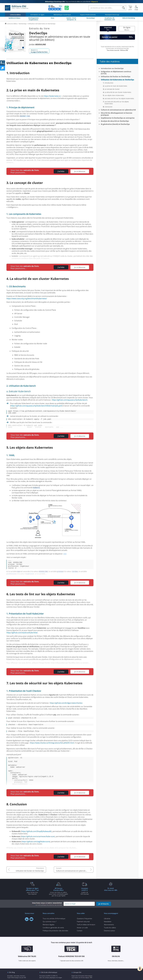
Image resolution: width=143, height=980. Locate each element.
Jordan (37, 44)
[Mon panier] (130, 8)
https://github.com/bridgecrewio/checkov (66, 707)
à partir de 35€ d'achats (85, 903)
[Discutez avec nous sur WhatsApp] (67, 8)
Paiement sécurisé (83, 933)
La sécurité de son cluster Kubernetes (118, 92)
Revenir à (39, 51)
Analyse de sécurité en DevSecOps (115, 121)
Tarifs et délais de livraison (86, 936)
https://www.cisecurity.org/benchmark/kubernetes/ (27, 299)
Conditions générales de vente (53, 939)
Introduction (109, 83)
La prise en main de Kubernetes (116, 86)
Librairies (107, 930)
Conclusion (109, 107)
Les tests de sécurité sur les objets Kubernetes (117, 103)
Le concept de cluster (112, 89)
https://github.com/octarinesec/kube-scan (38, 848)
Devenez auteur (110, 942)
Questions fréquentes (84, 930)
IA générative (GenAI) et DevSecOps (115, 124)
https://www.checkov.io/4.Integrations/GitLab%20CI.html (52, 748)
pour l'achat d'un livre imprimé (32, 903)
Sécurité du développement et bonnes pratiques (116, 114)
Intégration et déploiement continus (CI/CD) (116, 73)
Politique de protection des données (55, 942)
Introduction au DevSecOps (112, 68)
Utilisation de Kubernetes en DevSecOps (117, 80)
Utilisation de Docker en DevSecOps (30, 883)
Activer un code (82, 939)
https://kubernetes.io (52, 96)
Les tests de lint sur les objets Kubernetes (119, 98)
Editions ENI (17, 8)
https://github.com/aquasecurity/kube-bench (70, 400)
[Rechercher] (123, 8)
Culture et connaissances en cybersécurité (73, 883)
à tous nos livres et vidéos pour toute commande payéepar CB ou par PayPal (59, 904)
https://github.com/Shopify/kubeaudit (36, 843)
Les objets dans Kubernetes (114, 95)
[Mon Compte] (136, 8)
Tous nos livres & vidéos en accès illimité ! (71, 2)
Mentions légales (49, 936)
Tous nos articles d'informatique (54, 930)
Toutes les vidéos (110, 939)
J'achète (61, 171)
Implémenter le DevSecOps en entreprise (118, 118)
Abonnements (109, 936)
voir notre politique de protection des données (49, 917)
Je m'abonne (80, 171)
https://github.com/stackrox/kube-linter (22, 637)
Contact (80, 942)
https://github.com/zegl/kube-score (36, 853)
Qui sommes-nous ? (50, 933)
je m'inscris (104, 915)
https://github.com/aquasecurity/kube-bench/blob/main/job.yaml (36, 406)
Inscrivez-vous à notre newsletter (47, 915)
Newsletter (108, 933)
